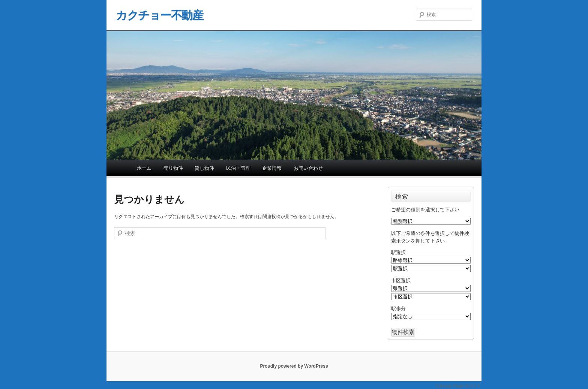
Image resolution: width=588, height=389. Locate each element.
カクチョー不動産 (159, 15)
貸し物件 (204, 168)
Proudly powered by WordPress (294, 366)
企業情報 (272, 168)
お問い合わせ (308, 168)
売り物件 (173, 168)
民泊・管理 (238, 168)
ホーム (144, 168)
